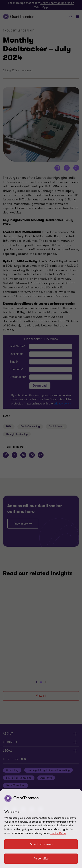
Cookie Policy (58, 833)
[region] (41, 828)
